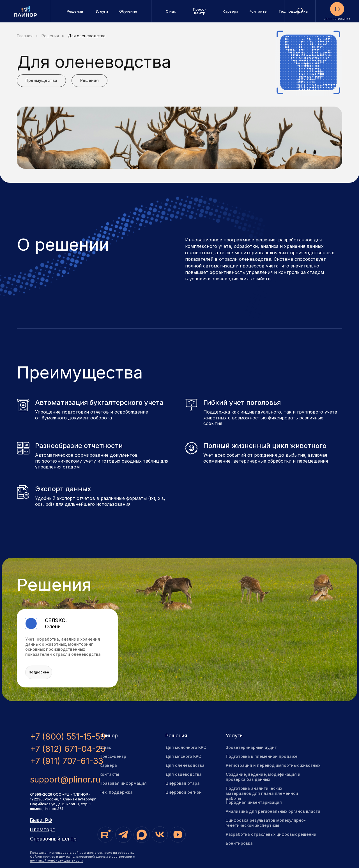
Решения (50, 36)
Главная (25, 36)
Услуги (234, 736)
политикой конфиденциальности (56, 860)
